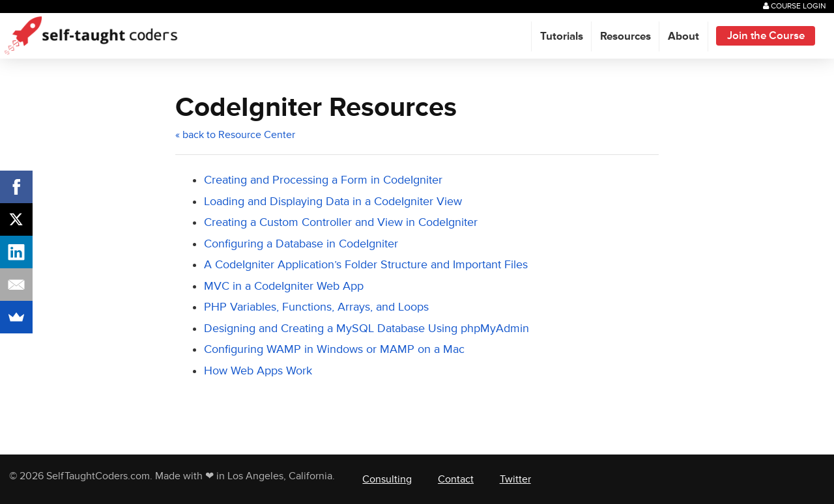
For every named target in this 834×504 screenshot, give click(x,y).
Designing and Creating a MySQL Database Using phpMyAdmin (367, 329)
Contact (456, 479)
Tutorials (562, 36)
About (683, 36)
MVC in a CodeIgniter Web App (284, 286)
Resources (625, 36)
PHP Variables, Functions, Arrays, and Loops (316, 307)
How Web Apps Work (258, 371)
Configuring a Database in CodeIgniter (301, 244)
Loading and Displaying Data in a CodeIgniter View (333, 202)
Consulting (387, 479)
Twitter (515, 479)
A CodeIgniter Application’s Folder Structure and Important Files (366, 265)
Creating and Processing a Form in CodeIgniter (323, 180)
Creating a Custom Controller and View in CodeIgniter (341, 222)
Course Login (795, 6)
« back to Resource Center (235, 135)
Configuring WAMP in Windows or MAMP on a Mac (334, 349)
